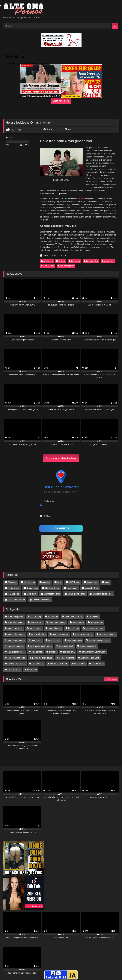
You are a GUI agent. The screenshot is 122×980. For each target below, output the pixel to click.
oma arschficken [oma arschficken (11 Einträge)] (39, 634)
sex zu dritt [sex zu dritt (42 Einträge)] (32, 670)
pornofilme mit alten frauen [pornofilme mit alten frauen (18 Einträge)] (93, 652)
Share (66, 129)
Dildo (107, 582)
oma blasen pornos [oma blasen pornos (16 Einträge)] (84, 634)
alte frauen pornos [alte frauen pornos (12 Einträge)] (15, 616)
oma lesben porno (66, 266)
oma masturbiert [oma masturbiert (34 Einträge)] (66, 646)
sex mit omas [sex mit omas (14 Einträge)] (98, 664)
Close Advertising (61, 101)
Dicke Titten (92, 582)
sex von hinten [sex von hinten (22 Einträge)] (14, 670)
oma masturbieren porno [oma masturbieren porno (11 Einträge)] (41, 646)
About (48, 129)
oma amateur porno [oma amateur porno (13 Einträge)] (94, 628)
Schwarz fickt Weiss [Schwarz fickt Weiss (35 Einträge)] (16, 664)
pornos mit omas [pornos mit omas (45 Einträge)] (67, 658)
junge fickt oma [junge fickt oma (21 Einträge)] (55, 628)
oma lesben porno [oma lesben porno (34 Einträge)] (15, 646)
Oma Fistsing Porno (76, 594)
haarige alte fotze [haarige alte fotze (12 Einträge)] (15, 628)
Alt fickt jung (47, 261)
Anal (60, 582)
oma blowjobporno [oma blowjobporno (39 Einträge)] (107, 634)
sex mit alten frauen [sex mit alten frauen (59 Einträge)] (59, 664)
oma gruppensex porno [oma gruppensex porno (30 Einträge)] (99, 640)
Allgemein (12, 582)
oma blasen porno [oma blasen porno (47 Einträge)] (60, 634)
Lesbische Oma (91, 261)
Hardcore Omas (52, 588)
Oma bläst (31, 594)
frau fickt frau (108, 261)
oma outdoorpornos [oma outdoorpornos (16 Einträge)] (16, 652)
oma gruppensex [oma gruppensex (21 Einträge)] (74, 640)
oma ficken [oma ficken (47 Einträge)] (36, 640)
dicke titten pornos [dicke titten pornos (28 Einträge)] (15, 622)
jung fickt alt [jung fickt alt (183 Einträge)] (73, 628)
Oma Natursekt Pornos (103, 594)
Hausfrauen (74, 261)
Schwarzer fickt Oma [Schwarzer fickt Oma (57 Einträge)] (90, 658)
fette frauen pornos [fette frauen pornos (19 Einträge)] (57, 622)
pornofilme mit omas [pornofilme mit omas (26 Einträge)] (16, 658)
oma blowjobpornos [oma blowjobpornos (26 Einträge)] (16, 640)
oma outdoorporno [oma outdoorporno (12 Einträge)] (88, 646)
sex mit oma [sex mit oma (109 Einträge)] (80, 664)
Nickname (49, 501)
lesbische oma (48, 266)
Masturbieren (14, 594)
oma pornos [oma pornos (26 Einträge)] (37, 652)
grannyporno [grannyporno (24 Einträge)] (78, 622)
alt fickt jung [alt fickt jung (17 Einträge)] (36, 616)
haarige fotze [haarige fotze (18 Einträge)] (35, 628)
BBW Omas (74, 582)
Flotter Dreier (14, 588)
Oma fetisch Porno (52, 594)
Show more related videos (61, 458)
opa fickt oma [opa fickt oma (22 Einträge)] (69, 652)
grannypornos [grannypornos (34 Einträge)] (97, 622)
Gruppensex (32, 588)
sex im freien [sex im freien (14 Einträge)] (38, 664)
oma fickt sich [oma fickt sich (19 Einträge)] (54, 640)
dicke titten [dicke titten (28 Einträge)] (94, 616)
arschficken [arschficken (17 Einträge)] (53, 616)
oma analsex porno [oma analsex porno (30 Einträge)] (16, 634)
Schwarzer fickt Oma (42, 600)
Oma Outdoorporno (16, 600)
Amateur (61, 261)
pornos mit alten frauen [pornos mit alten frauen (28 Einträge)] (42, 658)
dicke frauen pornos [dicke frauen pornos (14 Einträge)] (73, 616)
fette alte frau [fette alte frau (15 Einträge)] (36, 622)
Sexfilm (81, 198)
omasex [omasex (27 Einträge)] (52, 652)
